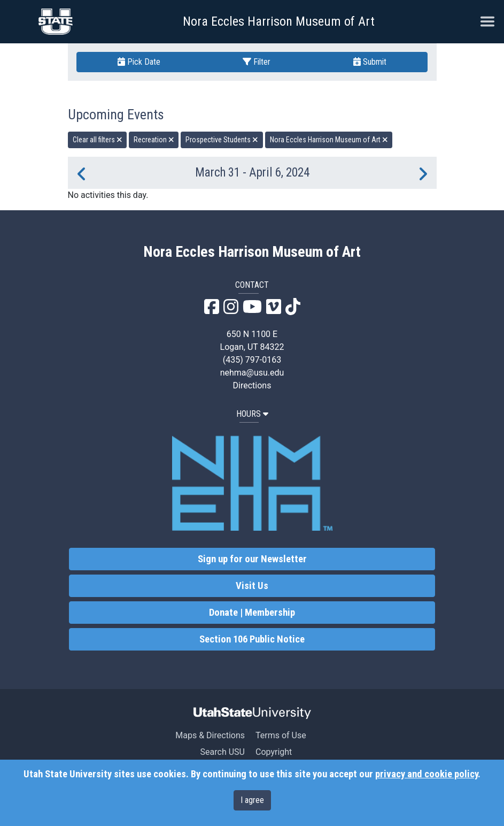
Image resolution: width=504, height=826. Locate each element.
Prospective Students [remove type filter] (222, 140)
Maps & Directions (210, 735)
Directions (252, 385)
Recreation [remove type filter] (154, 140)
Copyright (274, 752)
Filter (257, 62)
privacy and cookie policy (427, 774)
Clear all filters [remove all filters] (98, 140)
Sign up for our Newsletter (252, 559)
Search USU (223, 752)
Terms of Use (281, 735)
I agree (252, 800)
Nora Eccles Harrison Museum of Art (279, 21)
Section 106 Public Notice (252, 639)
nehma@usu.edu (252, 373)
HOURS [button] (252, 414)
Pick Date (139, 62)
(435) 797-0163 (252, 360)
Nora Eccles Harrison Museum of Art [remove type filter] (329, 140)
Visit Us (252, 586)
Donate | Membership (252, 613)
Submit (370, 62)
